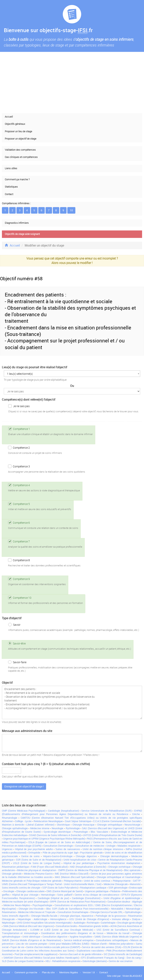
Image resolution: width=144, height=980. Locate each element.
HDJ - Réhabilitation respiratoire (63, 961)
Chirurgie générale (12, 874)
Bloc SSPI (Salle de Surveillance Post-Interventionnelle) (77, 909)
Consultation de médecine (90, 846)
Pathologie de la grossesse (111, 916)
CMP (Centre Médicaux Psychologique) (24, 811)
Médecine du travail (118, 933)
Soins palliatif (65, 895)
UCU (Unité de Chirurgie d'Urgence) (89, 919)
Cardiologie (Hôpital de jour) (53, 898)
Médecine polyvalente (121, 944)
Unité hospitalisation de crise (80, 860)
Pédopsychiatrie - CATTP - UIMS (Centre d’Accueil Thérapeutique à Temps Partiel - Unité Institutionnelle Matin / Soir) (72, 882)
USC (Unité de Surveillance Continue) (118, 930)
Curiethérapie (108, 923)
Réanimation (9, 912)
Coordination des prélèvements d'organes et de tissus (72, 933)
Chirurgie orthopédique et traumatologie (119, 877)
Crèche (136, 814)
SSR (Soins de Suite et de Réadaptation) (39, 860)
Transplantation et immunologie (20, 933)
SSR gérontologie (118, 888)
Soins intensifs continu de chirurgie (21, 888)
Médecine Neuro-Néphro (17, 905)
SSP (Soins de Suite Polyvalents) (60, 888)
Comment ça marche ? (17, 179)
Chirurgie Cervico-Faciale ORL (107, 912)
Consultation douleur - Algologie (125, 902)
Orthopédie (34, 853)
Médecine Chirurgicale (116, 884)
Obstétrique (63, 825)
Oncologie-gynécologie (130, 923)
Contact (9, 194)
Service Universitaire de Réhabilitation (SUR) (106, 811)
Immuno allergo (121, 919)
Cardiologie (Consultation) (86, 898)
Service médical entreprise (79, 940)
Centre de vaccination (121, 961)
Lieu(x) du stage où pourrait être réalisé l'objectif (35, 367)
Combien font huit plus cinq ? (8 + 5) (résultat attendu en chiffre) (46, 764)
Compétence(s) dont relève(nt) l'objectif (29, 399)
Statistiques (11, 187)
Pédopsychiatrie (73, 881)
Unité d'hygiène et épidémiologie (122, 898)
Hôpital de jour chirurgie (25, 895)
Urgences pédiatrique (97, 891)
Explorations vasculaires (90, 951)
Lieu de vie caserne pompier (31, 944)
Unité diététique (31, 937)
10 (71, 210)
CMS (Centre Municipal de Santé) (65, 891)
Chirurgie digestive (86, 856)
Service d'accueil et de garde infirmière (81, 954)
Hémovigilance (58, 919)
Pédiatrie (115, 891)
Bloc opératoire (132, 870)
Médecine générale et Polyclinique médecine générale (32, 881)
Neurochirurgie (132, 825)
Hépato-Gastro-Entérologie (58, 856)
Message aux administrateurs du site (27, 731)
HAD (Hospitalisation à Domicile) (88, 867)
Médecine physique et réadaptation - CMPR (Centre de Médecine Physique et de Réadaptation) (70, 870)
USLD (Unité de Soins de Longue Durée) (37, 863)
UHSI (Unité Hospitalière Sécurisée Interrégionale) (44, 923)
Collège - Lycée (23, 821)
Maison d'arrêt (99, 944)
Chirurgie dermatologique (114, 856)
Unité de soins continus (97, 881)
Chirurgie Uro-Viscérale (31, 909)
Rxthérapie (93, 923)
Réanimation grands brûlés (94, 926)
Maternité (135, 884)
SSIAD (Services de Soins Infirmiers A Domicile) (55, 835)
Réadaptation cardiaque (93, 888)
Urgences (7, 849)
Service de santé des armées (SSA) (102, 947)
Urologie (111, 846)
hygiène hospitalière (81, 937)
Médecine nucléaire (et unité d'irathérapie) (25, 902)
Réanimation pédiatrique (15, 867)
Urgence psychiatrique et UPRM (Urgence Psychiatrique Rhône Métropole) (44, 839)
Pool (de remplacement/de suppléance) (36, 954)
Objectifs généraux (15, 124)
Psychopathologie (42, 905)
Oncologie (9, 891)
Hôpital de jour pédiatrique (79, 863)
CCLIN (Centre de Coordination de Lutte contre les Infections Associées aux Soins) (72, 949)
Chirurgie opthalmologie (15, 828)
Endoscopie (136, 888)
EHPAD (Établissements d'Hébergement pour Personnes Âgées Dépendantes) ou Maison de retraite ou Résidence (72, 812)
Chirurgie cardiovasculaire (30, 891)
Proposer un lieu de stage (18, 131)
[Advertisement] (72, 82)
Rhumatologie (10, 818)
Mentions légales (69, 972)
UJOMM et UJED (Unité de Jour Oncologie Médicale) (62, 930)
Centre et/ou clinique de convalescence (97, 895)
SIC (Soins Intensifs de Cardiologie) (123, 954)
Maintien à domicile (13, 825)
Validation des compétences (20, 150)
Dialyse (136, 919)
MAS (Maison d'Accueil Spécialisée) (75, 877)
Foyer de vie (17, 947)
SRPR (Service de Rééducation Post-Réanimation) (78, 902)
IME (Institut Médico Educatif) (72, 874)
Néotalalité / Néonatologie (126, 909)
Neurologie (57, 828)
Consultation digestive (55, 937)
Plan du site (48, 972)
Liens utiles (11, 168)
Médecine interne (40, 828)
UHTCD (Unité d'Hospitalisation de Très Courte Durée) (113, 835)
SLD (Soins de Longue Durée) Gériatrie (23, 961)
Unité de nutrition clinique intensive (103, 849)
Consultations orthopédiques (112, 940)
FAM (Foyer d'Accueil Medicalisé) (49, 867)
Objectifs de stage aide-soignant (22, 234)
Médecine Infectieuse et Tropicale (37, 912)
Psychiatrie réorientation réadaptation (119, 863)
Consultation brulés (66, 926)
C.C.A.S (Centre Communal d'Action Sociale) (117, 821)
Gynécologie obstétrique (57, 832)
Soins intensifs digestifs (15, 916)
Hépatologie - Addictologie (32, 919)
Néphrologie (8, 923)
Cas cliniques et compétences (21, 157)
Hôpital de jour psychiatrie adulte (34, 849)
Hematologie (48, 895)
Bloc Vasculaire (99, 832)
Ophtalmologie (133, 912)
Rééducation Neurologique (48, 821)
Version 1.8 (89, 972)
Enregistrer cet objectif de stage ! (24, 786)
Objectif (7, 683)
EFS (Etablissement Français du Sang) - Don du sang (111, 958)
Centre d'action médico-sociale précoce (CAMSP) (53, 947)
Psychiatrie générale (91, 853)
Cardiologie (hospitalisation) (63, 811)
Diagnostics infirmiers (17, 223)
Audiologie (79, 923)
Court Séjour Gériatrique (78, 821)
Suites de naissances (68, 849)
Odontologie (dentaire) (95, 961)
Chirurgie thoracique (84, 825)
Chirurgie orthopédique (110, 825)
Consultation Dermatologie (58, 846)
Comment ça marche (26, 972)
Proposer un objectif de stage (21, 139)
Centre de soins (31, 856)
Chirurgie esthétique (119, 867)
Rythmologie (73, 828)
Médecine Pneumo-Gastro (38, 874)
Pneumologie (81, 832)
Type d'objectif (12, 618)
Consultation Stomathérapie (73, 912)
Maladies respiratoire (129, 846)
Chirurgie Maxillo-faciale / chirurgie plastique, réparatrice (62, 916)
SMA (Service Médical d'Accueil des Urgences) (29, 926)
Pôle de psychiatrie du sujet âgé (60, 853)
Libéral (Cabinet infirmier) (40, 825)
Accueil (9, 117)
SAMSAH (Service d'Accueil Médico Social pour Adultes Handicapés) (41, 958)
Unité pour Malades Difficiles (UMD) (69, 944)
